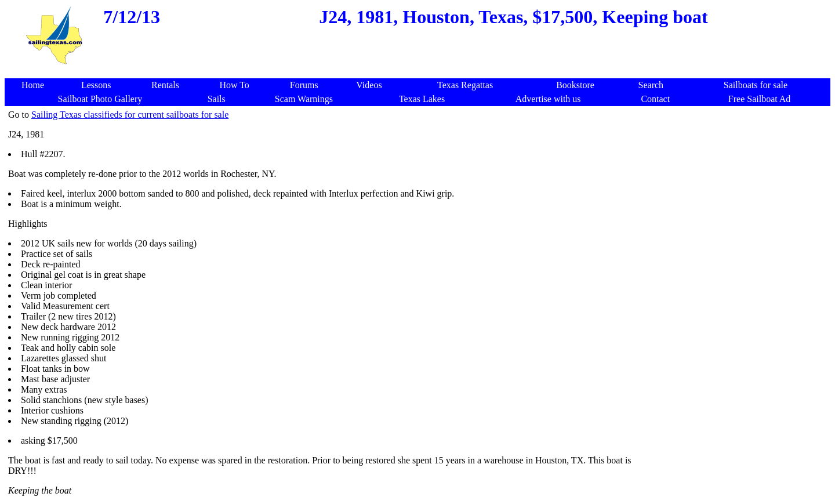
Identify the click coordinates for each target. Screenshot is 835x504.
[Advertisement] (420, 72)
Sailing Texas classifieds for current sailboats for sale (130, 115)
